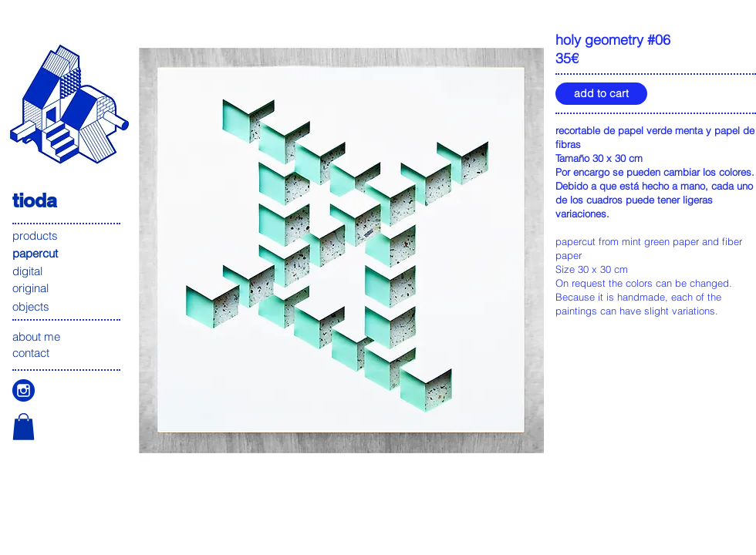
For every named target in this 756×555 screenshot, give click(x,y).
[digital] (67, 271)
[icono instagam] (24, 390)
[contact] (67, 353)
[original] (67, 288)
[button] (24, 427)
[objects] (67, 306)
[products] (67, 235)
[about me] (67, 336)
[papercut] (67, 253)
